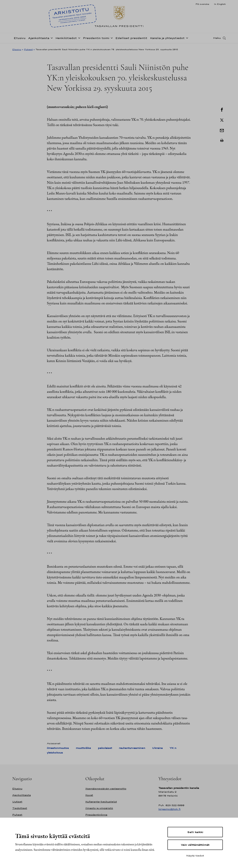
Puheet (28, 49)
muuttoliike (83, 748)
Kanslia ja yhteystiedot (167, 39)
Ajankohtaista (39, 39)
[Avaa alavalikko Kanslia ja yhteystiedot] (186, 39)
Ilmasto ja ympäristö (99, 808)
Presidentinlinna (96, 815)
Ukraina (157, 748)
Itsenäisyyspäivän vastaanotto (106, 789)
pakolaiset (105, 748)
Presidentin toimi (96, 39)
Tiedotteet (20, 808)
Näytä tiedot (195, 856)
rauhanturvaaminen (132, 748)
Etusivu (20, 39)
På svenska (202, 4)
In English (220, 4)
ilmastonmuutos (58, 748)
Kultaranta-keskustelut (101, 802)
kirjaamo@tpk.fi (169, 809)
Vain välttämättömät (195, 845)
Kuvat (89, 795)
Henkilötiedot (66, 39)
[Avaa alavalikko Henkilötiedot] (78, 39)
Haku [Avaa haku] (217, 39)
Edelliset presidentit (131, 39)
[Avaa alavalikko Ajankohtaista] (51, 39)
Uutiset (17, 802)
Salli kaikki (195, 832)
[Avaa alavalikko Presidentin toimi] (111, 39)
